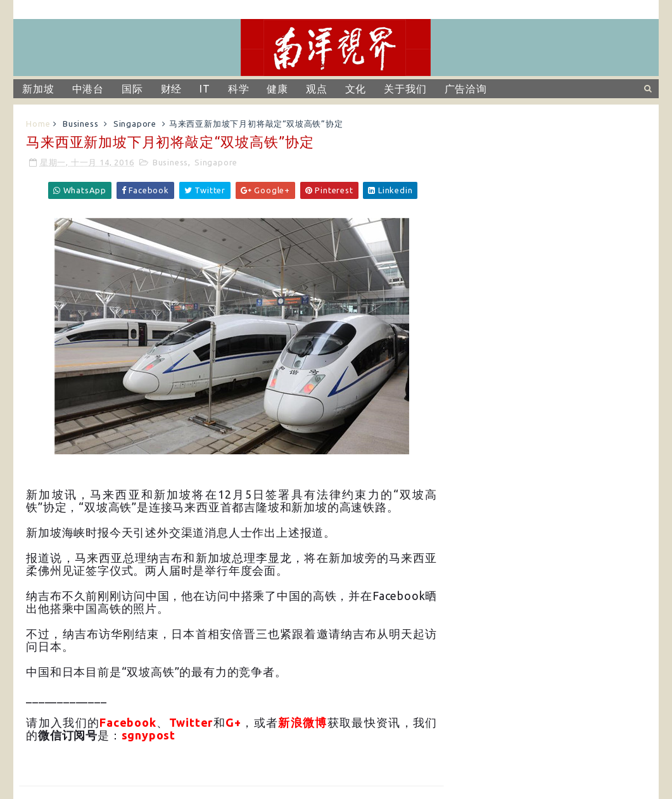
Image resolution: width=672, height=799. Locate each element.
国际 (132, 89)
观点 (317, 89)
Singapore (135, 124)
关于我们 (405, 89)
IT (205, 89)
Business (80, 124)
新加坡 (38, 89)
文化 (356, 89)
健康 (277, 89)
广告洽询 (466, 89)
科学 (239, 89)
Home (38, 124)
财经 (172, 89)
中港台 (88, 89)
